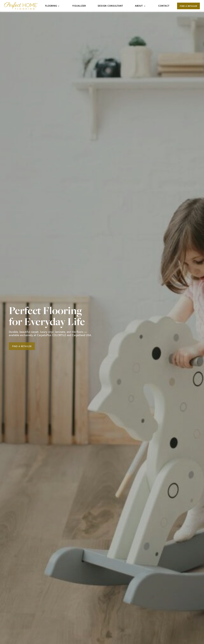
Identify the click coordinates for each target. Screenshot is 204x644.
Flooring (51, 6)
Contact (164, 6)
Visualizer (79, 6)
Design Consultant (110, 6)
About (139, 6)
